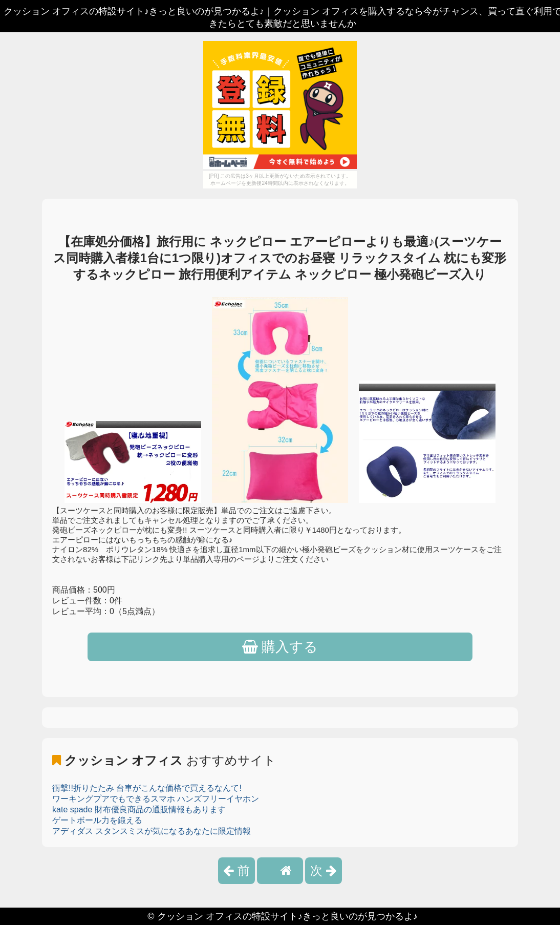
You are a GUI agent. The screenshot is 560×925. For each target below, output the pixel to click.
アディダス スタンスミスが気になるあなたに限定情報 (152, 831)
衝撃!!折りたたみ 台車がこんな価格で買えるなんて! (147, 788)
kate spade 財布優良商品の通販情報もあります (139, 810)
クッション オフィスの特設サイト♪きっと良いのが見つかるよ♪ (287, 916)
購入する (280, 647)
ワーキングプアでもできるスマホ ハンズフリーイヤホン (156, 799)
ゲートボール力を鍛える (97, 820)
